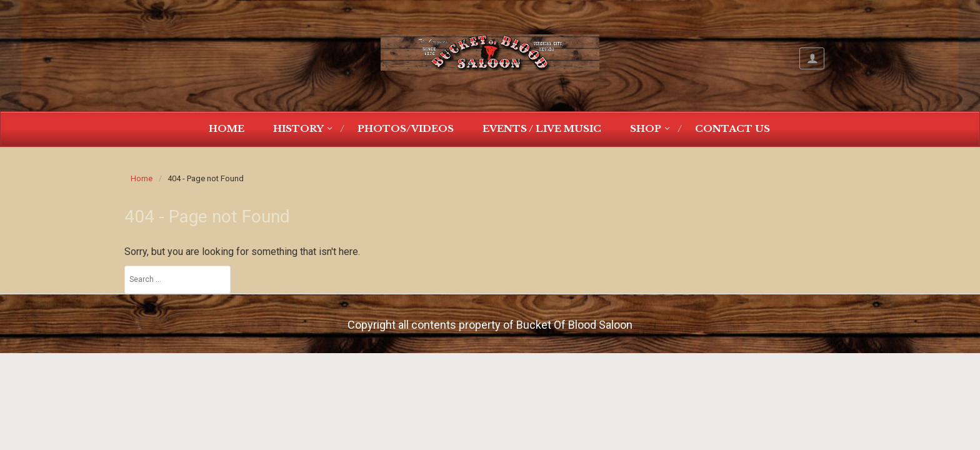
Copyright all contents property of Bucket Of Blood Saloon (490, 325)
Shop (646, 128)
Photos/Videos (406, 128)
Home (227, 128)
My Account (812, 58)
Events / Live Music (542, 128)
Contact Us (732, 128)
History (298, 128)
